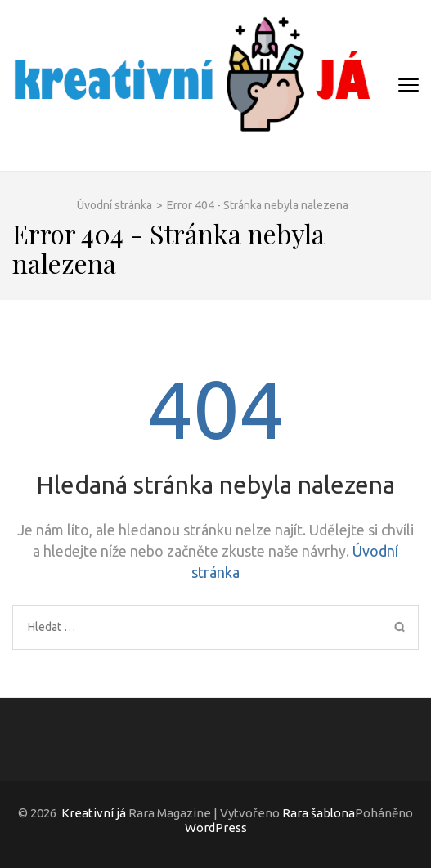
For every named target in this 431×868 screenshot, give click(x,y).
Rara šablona (319, 813)
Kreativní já (94, 813)
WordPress (216, 828)
